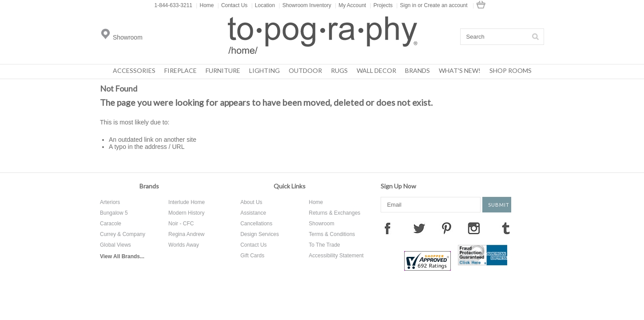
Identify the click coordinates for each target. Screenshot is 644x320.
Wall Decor (376, 70)
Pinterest (446, 228)
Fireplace (181, 70)
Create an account (446, 5)
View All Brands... (122, 256)
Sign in (408, 5)
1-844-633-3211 (173, 5)
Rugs (339, 70)
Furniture (223, 70)
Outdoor (305, 70)
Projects (381, 5)
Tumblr (506, 228)
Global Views (115, 245)
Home (205, 5)
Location (263, 5)
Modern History (186, 213)
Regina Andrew (186, 234)
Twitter (419, 228)
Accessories (134, 70)
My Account (350, 5)
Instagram (474, 228)
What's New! (460, 70)
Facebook (387, 228)
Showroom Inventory (305, 5)
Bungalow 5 (114, 213)
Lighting (264, 70)
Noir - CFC (181, 224)
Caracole (111, 224)
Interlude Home (187, 202)
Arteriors (110, 202)
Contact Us (233, 5)
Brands (417, 70)
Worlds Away (184, 245)
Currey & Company (123, 234)
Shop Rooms (511, 70)
